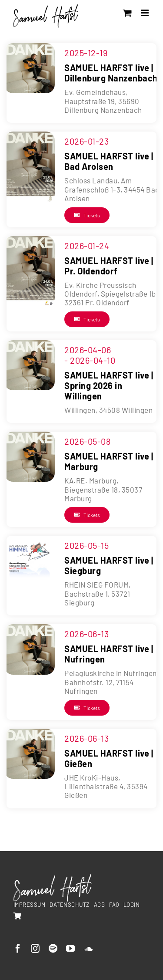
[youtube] (71, 949)
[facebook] (18, 949)
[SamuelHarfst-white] (53, 878)
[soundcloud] (88, 949)
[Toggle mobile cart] (128, 13)
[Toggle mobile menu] (146, 13)
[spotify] (53, 949)
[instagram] (35, 949)
